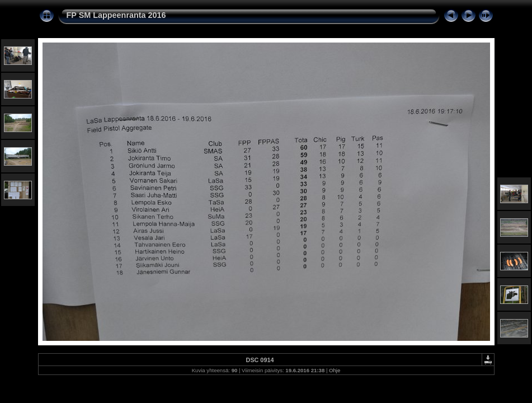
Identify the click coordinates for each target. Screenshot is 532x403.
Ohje (335, 370)
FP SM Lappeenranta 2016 (116, 15)
